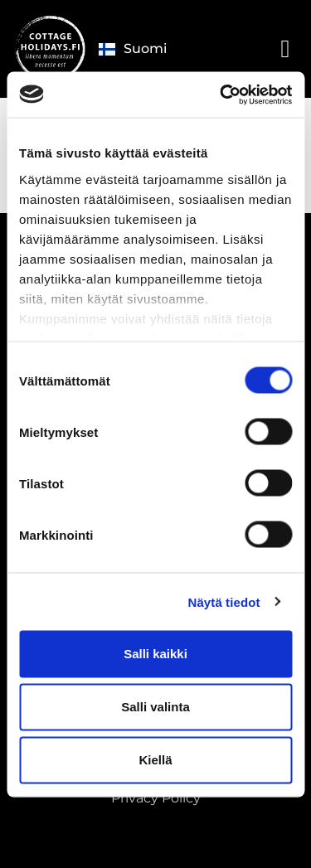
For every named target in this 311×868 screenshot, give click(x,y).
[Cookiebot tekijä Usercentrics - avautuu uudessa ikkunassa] (221, 95)
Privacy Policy (156, 798)
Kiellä (155, 760)
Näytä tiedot (224, 601)
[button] (285, 48)
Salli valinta (155, 707)
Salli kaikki (155, 654)
